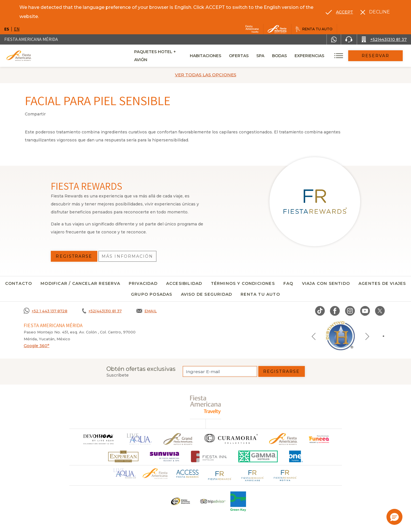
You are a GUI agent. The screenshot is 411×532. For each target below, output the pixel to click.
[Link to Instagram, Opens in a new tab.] (350, 311)
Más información (127, 256)
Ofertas (247, 56)
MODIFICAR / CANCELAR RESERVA (80, 283)
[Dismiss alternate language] (375, 12)
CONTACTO (19, 283)
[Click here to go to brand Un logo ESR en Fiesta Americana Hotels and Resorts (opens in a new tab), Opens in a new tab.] (180, 501)
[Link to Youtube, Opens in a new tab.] (365, 311)
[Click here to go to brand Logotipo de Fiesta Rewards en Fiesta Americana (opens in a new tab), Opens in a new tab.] (220, 475)
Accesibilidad (184, 283)
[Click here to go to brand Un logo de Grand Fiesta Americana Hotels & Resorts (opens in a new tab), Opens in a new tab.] (178, 439)
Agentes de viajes (382, 283)
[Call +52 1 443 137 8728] (46, 311)
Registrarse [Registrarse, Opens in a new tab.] (74, 256)
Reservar (380, 56)
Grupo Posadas (152, 294)
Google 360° (37, 346)
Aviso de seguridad (207, 294)
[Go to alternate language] (339, 12)
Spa (268, 56)
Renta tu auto (260, 294)
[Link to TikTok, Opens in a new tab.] (320, 311)
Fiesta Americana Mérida (31, 39)
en (17, 29)
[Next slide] (367, 336)
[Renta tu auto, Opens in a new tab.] (314, 29)
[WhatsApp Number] (334, 39)
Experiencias (317, 56)
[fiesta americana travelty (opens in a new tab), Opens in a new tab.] (206, 405)
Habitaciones (213, 56)
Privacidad (143, 283)
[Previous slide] (314, 336)
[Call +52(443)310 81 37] (384, 39)
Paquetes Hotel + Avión (162, 58)
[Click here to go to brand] (98, 439)
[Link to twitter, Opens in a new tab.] (380, 311)
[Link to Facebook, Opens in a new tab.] (335, 311)
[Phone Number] (349, 39)
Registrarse (281, 371)
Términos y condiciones (243, 283)
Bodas (287, 56)
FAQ (288, 283)
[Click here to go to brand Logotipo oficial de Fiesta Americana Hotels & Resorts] (283, 439)
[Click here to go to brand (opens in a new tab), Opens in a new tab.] (319, 439)
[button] (394, 517)
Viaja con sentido (326, 283)
